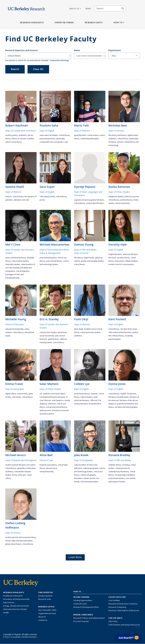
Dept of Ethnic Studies (119, 192)
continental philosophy (89, 139)
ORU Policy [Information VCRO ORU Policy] (113, 621)
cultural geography (91, 468)
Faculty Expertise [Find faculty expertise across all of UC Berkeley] (45, 596)
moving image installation (125, 475)
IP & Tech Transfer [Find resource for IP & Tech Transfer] (81, 621)
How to (119, 22)
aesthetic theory (115, 465)
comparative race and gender (51, 142)
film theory (78, 258)
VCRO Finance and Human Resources (124, 625)
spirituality (60, 139)
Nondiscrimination (29, 637)
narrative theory (123, 258)
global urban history (13, 544)
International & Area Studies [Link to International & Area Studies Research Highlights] (15, 609)
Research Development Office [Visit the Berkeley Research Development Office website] (86, 607)
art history (126, 465)
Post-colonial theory (54, 261)
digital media (133, 135)
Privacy (6, 637)
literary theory (118, 336)
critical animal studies (20, 261)
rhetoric (8, 197)
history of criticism (19, 139)
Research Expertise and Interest (22, 50)
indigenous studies (116, 197)
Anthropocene (45, 410)
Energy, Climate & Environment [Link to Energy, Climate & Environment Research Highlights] (16, 606)
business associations (48, 465)
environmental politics (89, 482)
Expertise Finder (64, 22)
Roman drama (93, 135)
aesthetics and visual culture (54, 394)
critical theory (64, 135)
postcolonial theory (47, 139)
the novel (112, 258)
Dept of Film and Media (85, 250)
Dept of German (116, 131)
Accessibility (15, 637)
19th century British (47, 197)
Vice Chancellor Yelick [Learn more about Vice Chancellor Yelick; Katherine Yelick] (47, 610)
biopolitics (78, 478)
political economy (132, 197)
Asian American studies (49, 135)
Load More (75, 557)
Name (77, 50)
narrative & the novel (129, 329)
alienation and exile (21, 200)
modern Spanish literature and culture (20, 465)
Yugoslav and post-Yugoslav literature (89, 200)
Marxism (94, 394)
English (123, 394)
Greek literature (80, 135)
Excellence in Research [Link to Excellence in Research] (13, 596)
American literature (130, 254)
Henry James (120, 261)
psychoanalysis (114, 339)
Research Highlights (32, 22)
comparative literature (95, 203)
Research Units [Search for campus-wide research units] (45, 599)
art (41, 394)
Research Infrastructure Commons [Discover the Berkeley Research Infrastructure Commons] (123, 604)
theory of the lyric (19, 475)
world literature (95, 404)
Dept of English (47, 131)
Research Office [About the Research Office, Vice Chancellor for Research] (46, 607)
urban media (22, 394)
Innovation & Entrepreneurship (16, 599)
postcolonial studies (116, 478)
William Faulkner (132, 261)
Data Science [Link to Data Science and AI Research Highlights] (9, 602)
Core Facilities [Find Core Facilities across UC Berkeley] (114, 600)
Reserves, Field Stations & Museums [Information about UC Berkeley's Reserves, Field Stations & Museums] (124, 610)
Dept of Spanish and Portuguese (21, 460)
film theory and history (117, 135)
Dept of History (13, 533)
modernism (132, 394)
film (110, 336)
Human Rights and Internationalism (19, 541)
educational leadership (14, 329)
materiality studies (13, 264)
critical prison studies (48, 332)
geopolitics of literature (26, 468)
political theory (126, 200)
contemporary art (122, 468)
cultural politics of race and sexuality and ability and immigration (20, 268)
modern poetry (11, 135)
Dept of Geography (15, 389)
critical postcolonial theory (56, 407)
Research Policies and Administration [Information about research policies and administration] (89, 618)
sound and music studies (90, 332)
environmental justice (48, 258)
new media (16, 397)
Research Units (94, 22)
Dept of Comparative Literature (21, 131)
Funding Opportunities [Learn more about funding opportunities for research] (83, 600)
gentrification (53, 339)
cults (66, 142)
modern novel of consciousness (121, 264)
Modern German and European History (21, 537)
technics (120, 142)
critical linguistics (23, 271)
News (88, 9)
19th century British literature (120, 332)
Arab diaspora (58, 400)
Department (115, 50)
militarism (52, 404)
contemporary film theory (119, 472)
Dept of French (81, 253)
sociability (129, 336)
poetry (42, 200)
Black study (79, 329)
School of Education (15, 324)
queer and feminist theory (16, 258)
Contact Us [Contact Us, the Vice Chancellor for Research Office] (43, 620)
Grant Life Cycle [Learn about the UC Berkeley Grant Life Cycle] (80, 604)
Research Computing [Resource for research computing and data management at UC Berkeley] (117, 607)
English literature (115, 254)
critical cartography (88, 475)
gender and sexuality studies (92, 261)
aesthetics (23, 135)
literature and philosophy (118, 397)
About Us (75, 9)
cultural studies (86, 397)
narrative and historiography (126, 407)
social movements (122, 203)
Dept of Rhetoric (82, 131)
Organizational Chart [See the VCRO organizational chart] (47, 613)
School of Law (46, 460)
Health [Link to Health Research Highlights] (6, 613)
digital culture (11, 394)
